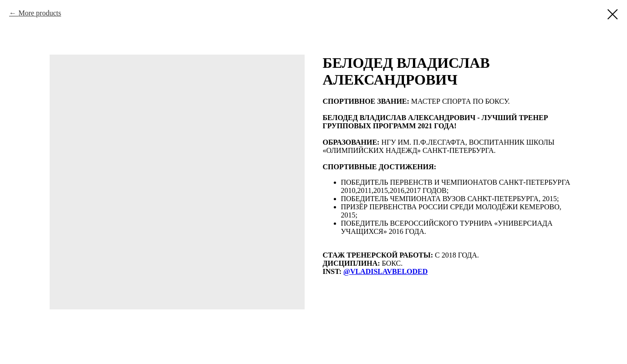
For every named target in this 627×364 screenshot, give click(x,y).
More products (40, 13)
